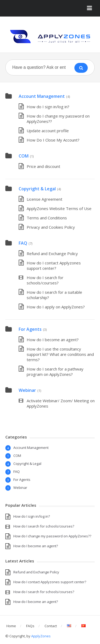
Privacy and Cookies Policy (51, 227)
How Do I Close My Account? (53, 140)
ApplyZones (41, 636)
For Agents (30, 329)
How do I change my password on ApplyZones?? (52, 536)
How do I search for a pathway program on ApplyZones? (55, 372)
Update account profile (48, 131)
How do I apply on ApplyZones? (56, 307)
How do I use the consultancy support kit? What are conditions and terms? (60, 354)
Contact (51, 626)
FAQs (30, 626)
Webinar (27, 390)
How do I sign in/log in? (48, 107)
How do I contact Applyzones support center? (54, 265)
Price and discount (43, 166)
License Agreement (45, 199)
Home (11, 626)
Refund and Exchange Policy (52, 253)
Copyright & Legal (37, 189)
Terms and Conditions (47, 218)
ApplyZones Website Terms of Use (59, 208)
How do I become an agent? (53, 340)
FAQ (23, 243)
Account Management (42, 96)
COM (24, 156)
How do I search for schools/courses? (45, 280)
